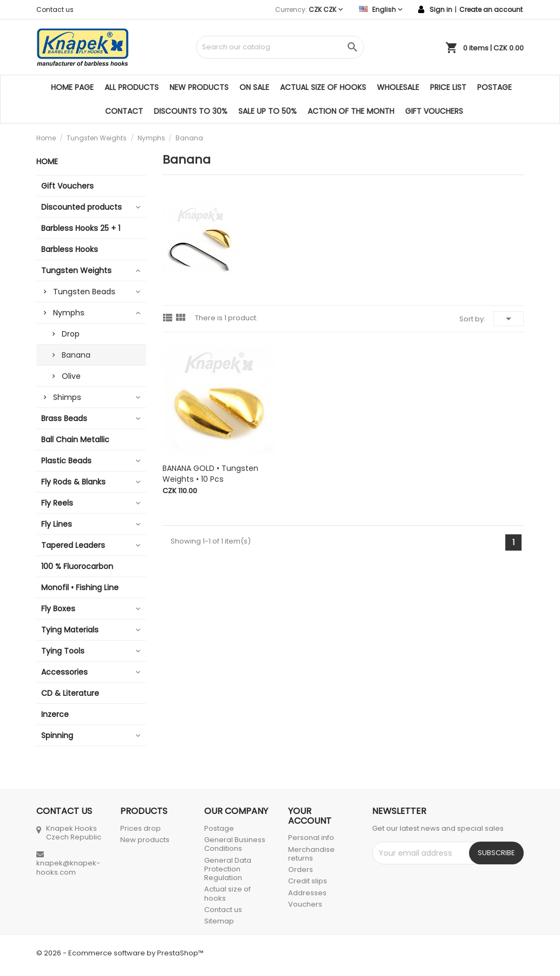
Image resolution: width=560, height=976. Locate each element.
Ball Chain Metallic (75, 439)
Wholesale (398, 87)
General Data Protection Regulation (228, 869)
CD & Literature (70, 693)
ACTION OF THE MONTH (351, 111)
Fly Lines (57, 524)
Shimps (67, 397)
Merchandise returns (311, 854)
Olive (71, 376)
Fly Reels (57, 503)
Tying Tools (63, 651)
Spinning (57, 735)
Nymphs (69, 313)
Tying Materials (70, 630)
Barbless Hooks (70, 249)
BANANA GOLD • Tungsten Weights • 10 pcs (210, 474)
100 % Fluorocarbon (77, 566)
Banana (76, 355)
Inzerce (55, 714)
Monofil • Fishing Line (80, 587)
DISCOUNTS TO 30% (191, 111)
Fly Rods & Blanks (73, 482)
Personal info (311, 838)
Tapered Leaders (73, 545)
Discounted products (82, 207)
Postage (494, 87)
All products (132, 87)
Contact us (55, 9)
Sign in (441, 9)
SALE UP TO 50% (268, 111)
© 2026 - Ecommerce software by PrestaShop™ (120, 953)
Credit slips (308, 881)
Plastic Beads (66, 461)
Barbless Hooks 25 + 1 (81, 228)
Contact (124, 111)
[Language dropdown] (381, 9)
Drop (71, 334)
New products (199, 87)
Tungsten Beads (84, 292)
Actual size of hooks (323, 87)
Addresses (307, 893)
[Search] (280, 47)
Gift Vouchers (434, 111)
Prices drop (141, 828)
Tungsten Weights (76, 270)
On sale (254, 87)
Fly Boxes (58, 609)
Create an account (491, 9)
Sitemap (219, 921)
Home (47, 161)
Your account (310, 816)
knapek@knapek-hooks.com (68, 867)
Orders (301, 870)
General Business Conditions (235, 844)
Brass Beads (64, 418)
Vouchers (305, 904)
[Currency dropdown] (326, 9)
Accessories (64, 672)
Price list (448, 87)
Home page (72, 87)
